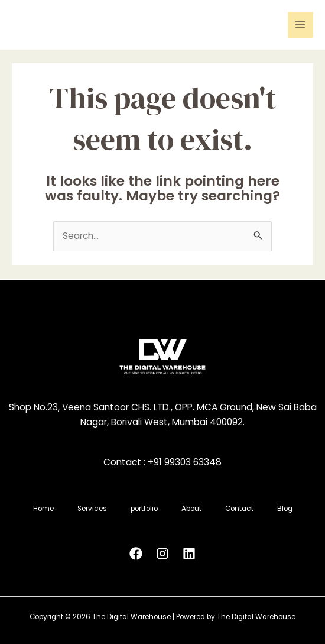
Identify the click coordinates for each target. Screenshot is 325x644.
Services (92, 509)
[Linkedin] (189, 554)
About (191, 509)
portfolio (144, 509)
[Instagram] (162, 554)
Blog (285, 509)
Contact (239, 509)
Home (43, 509)
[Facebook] (136, 554)
